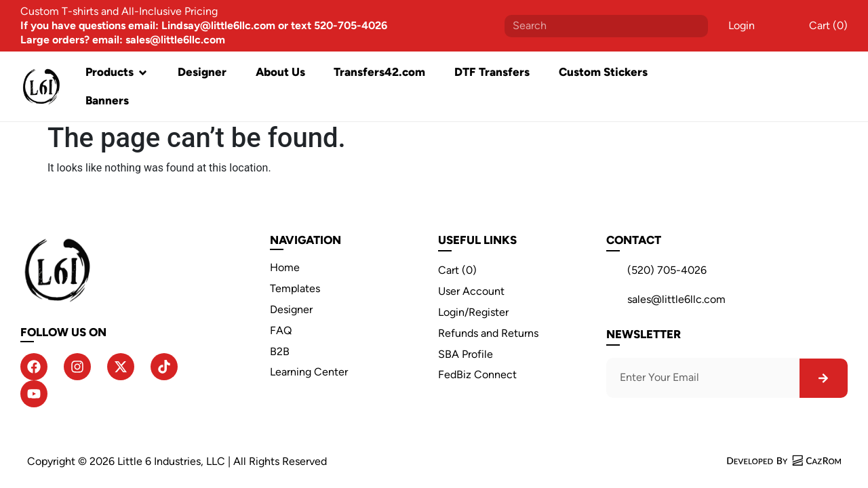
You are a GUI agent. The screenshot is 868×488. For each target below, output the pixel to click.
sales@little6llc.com (676, 299)
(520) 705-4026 (667, 270)
